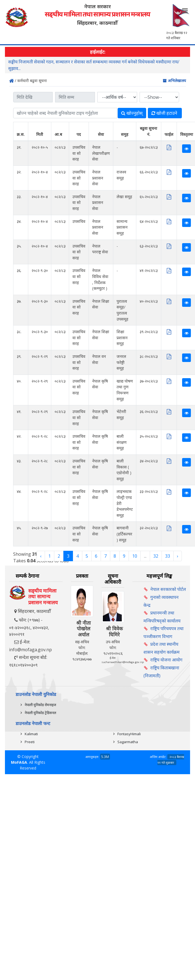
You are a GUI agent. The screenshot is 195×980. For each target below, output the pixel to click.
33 (168, 556)
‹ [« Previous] (41, 556)
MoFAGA (19, 762)
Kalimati (31, 734)
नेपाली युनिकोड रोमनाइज (40, 705)
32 (156, 556)
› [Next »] (178, 556)
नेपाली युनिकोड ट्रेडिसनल (40, 713)
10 (135, 556)
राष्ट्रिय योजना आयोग (166, 660)
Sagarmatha (128, 742)
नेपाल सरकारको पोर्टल (168, 589)
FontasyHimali (129, 734)
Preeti (30, 742)
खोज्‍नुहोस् (132, 113)
